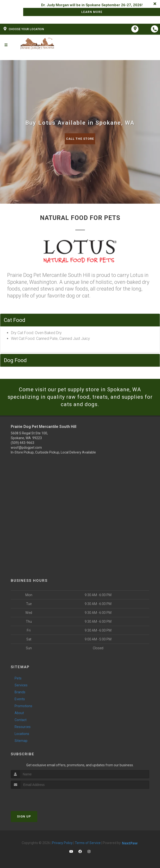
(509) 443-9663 (22, 443)
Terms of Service (88, 843)
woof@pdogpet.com (26, 448)
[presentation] (36, 798)
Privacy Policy (62, 843)
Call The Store (80, 139)
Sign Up (24, 816)
